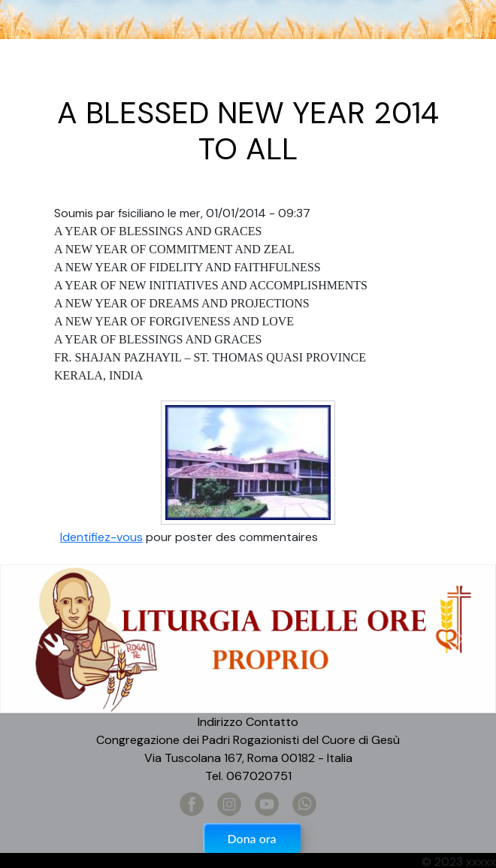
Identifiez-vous (101, 537)
